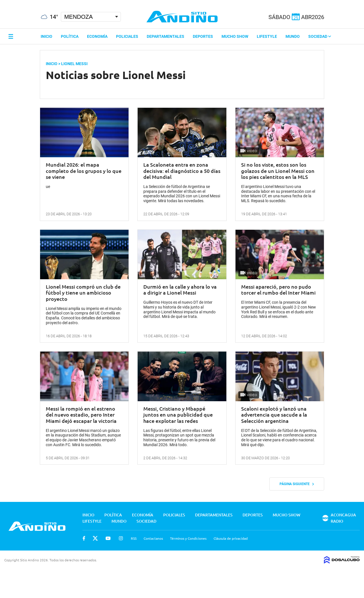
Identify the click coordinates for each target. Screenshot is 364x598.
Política (70, 36)
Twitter (95, 538)
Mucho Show (235, 36)
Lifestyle (267, 36)
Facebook (84, 538)
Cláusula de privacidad (231, 538)
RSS (134, 538)
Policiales (127, 36)
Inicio (46, 36)
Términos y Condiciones (188, 538)
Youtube (108, 538)
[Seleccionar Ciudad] (91, 17)
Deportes (203, 36)
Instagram (121, 538)
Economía (97, 36)
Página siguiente (297, 484)
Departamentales (166, 36)
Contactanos (153, 538)
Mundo (293, 36)
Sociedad (320, 36)
